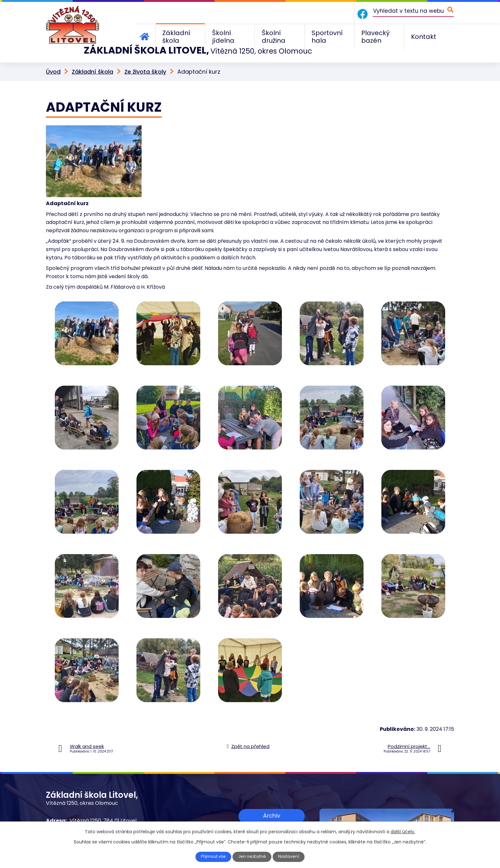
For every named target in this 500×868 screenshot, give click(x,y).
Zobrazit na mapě (272, 821)
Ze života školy (145, 58)
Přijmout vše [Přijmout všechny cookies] (212, 857)
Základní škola (92, 58)
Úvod (53, 58)
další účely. (403, 832)
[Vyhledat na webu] (413, 11)
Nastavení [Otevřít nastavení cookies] (290, 857)
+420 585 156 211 (90, 815)
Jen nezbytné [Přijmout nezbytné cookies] (253, 857)
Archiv (272, 801)
